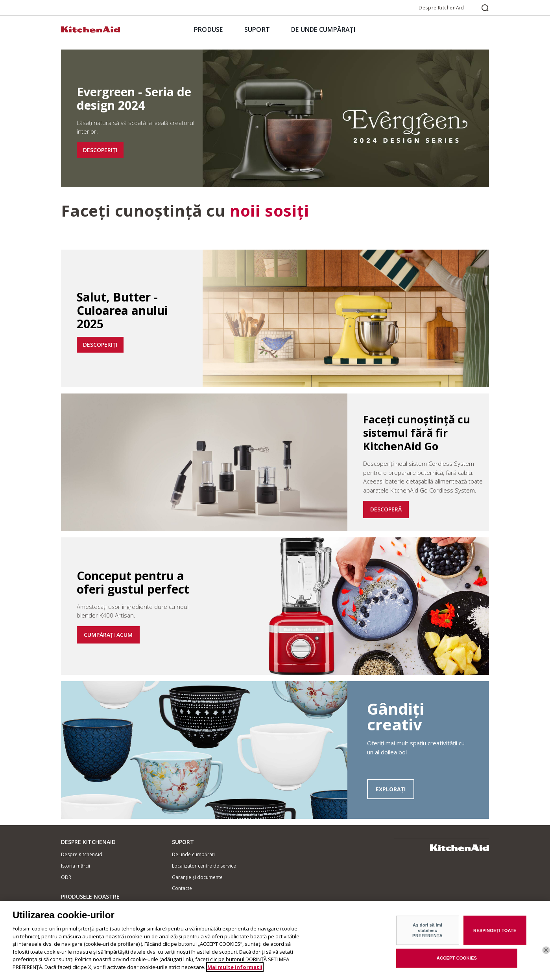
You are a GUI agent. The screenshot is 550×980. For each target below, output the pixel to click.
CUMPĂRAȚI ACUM (108, 635)
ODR (66, 877)
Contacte (182, 888)
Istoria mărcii (76, 866)
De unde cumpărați (193, 854)
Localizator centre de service (204, 866)
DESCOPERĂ (386, 509)
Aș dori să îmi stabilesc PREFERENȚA (427, 935)
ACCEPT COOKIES (457, 963)
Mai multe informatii (235, 973)
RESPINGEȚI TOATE (495, 936)
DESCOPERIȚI (100, 150)
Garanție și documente (197, 877)
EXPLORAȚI (391, 789)
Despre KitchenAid (441, 8)
